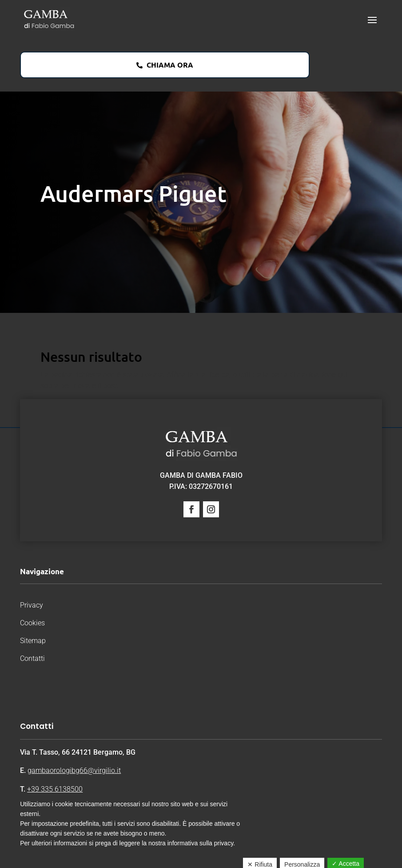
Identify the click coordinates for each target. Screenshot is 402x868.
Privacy (32, 605)
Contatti (32, 658)
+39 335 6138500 (55, 789)
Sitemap (33, 641)
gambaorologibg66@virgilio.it (74, 770)
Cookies (32, 623)
